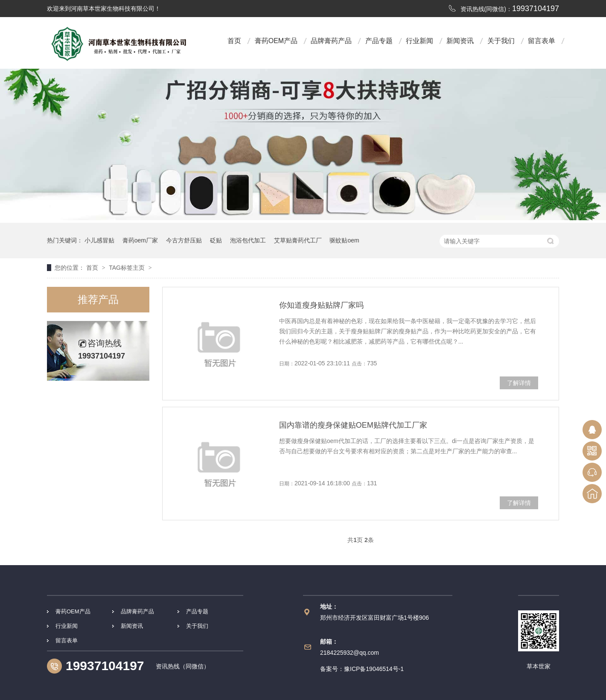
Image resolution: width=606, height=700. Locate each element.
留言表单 (542, 41)
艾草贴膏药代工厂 (298, 240)
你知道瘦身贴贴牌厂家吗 (321, 305)
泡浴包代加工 (248, 240)
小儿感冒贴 (99, 240)
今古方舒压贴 (184, 240)
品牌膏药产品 (331, 41)
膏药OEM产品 (276, 41)
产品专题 (379, 41)
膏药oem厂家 (140, 240)
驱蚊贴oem (344, 240)
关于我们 (501, 41)
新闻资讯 (460, 41)
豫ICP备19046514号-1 (374, 669)
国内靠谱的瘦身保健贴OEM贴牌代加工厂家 (353, 425)
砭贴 (216, 240)
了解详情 (519, 383)
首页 (234, 41)
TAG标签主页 (127, 268)
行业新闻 (420, 41)
